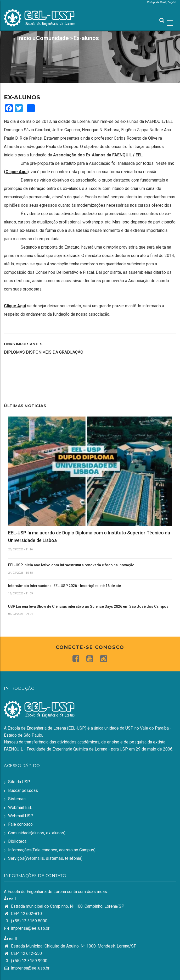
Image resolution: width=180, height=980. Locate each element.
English (172, 2)
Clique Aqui (16, 172)
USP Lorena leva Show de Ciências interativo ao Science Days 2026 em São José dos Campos (88, 606)
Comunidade (52, 38)
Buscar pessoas (23, 790)
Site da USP (19, 782)
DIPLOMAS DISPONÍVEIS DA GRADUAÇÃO (44, 352)
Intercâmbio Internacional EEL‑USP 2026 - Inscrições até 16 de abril (66, 586)
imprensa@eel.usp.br (27, 928)
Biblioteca (17, 841)
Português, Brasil (156, 2)
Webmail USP (21, 816)
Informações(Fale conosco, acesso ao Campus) (52, 850)
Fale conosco (20, 824)
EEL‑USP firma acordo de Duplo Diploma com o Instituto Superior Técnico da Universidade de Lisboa (89, 536)
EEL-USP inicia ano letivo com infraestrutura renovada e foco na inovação (71, 565)
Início (24, 38)
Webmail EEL (20, 807)
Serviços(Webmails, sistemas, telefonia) (45, 858)
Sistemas (17, 799)
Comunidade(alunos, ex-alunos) (37, 833)
